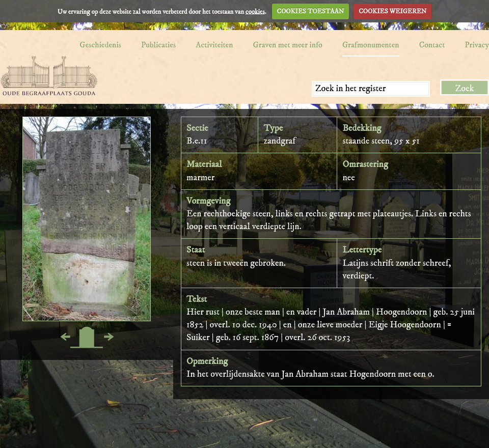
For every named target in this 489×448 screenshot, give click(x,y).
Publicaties (158, 45)
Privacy (477, 45)
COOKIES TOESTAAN (311, 11)
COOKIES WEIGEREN (392, 11)
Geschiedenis (100, 45)
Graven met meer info (288, 45)
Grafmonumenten (371, 45)
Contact (432, 45)
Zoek (465, 89)
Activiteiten (214, 45)
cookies (255, 11)
